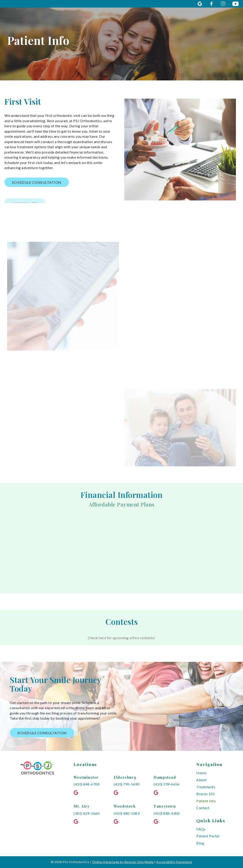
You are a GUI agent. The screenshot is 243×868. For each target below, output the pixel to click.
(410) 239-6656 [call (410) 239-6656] (167, 784)
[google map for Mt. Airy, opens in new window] (77, 821)
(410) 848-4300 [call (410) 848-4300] (167, 813)
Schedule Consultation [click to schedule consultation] (37, 183)
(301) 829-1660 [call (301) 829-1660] (86, 813)
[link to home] (37, 770)
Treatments (206, 787)
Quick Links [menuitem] (211, 820)
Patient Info (206, 801)
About (202, 780)
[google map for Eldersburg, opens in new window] (117, 793)
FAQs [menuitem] (201, 829)
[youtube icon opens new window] (235, 4)
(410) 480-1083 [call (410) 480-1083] (127, 813)
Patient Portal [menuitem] (208, 836)
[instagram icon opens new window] (223, 4)
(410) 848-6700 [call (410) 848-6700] (86, 784)
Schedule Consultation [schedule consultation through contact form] (42, 733)
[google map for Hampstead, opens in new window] (158, 793)
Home (201, 773)
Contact (203, 808)
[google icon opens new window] (200, 4)
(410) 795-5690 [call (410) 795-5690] (127, 784)
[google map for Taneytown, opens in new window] (158, 821)
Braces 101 (206, 794)
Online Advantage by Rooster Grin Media (123, 862)
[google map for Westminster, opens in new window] (77, 793)
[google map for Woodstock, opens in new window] (117, 821)
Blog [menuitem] (200, 843)
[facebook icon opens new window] (211, 4)
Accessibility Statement (174, 862)
